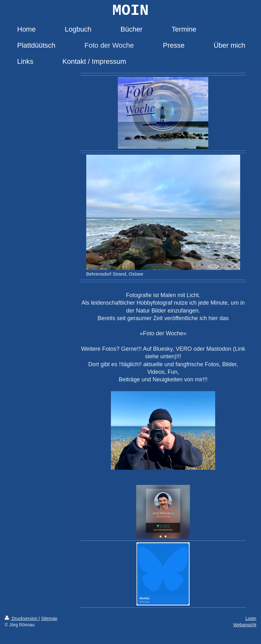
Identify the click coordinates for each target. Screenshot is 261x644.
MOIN (130, 11)
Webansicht (245, 625)
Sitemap (49, 618)
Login (251, 618)
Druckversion (22, 618)
